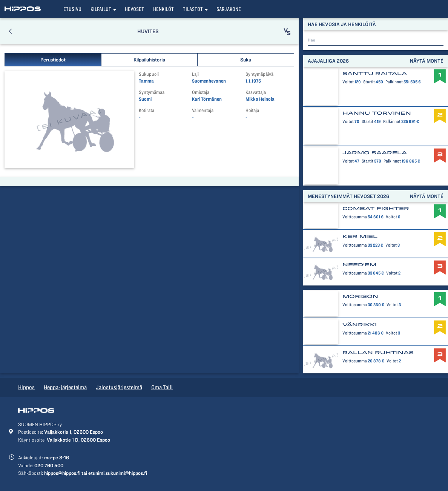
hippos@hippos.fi (62, 473)
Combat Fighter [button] (376, 209)
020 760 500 (49, 465)
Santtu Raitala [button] (375, 74)
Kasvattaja (256, 92)
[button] (10, 31)
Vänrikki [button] (360, 325)
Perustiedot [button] (53, 60)
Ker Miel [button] (360, 236)
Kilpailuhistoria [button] (149, 60)
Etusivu (72, 9)
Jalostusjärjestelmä (119, 387)
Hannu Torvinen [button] (377, 113)
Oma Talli (162, 387)
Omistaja (201, 92)
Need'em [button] (359, 265)
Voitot (348, 82)
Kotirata (147, 110)
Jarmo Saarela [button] (375, 153)
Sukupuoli (149, 74)
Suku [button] (246, 60)
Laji (195, 74)
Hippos (26, 387)
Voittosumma (355, 217)
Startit (367, 82)
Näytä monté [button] (427, 61)
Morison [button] (360, 296)
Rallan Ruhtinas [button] (378, 353)
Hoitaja (252, 110)
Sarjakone (229, 9)
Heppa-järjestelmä (65, 387)
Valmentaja (203, 110)
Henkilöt (163, 9)
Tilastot (193, 9)
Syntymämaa (152, 92)
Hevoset (134, 9)
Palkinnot (393, 82)
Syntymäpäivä (259, 74)
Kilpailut (101, 9)
